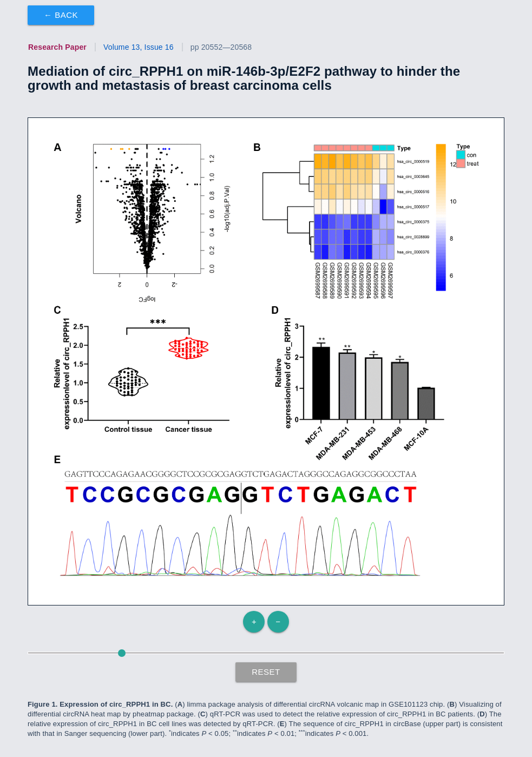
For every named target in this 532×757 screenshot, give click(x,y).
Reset (266, 672)
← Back (61, 15)
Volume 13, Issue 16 (139, 47)
